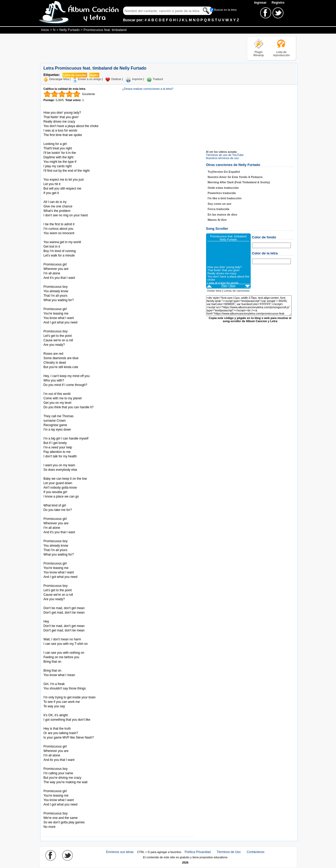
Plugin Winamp (259, 54)
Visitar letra (214, 291)
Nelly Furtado (69, 30)
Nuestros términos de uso (222, 158)
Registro (278, 3)
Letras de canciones (237, 291)
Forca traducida (219, 209)
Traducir (158, 79)
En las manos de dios (222, 215)
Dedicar (116, 79)
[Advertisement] (136, 48)
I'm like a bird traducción (225, 198)
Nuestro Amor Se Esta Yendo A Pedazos (235, 177)
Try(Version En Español (224, 172)
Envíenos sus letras (120, 852)
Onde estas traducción (223, 188)
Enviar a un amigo (90, 79)
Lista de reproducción (281, 54)
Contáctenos (256, 852)
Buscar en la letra (225, 10)
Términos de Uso (229, 852)
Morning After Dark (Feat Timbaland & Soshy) (239, 182)
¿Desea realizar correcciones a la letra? (148, 89)
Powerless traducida (222, 193)
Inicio (45, 30)
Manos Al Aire (217, 220)
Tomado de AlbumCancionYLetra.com (66, 809)
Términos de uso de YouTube (225, 155)
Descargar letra (59, 79)
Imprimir (137, 79)
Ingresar (261, 3)
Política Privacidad (198, 852)
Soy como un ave (219, 204)
